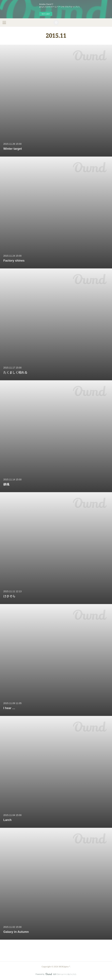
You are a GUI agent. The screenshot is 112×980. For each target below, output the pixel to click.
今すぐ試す (46, 14)
